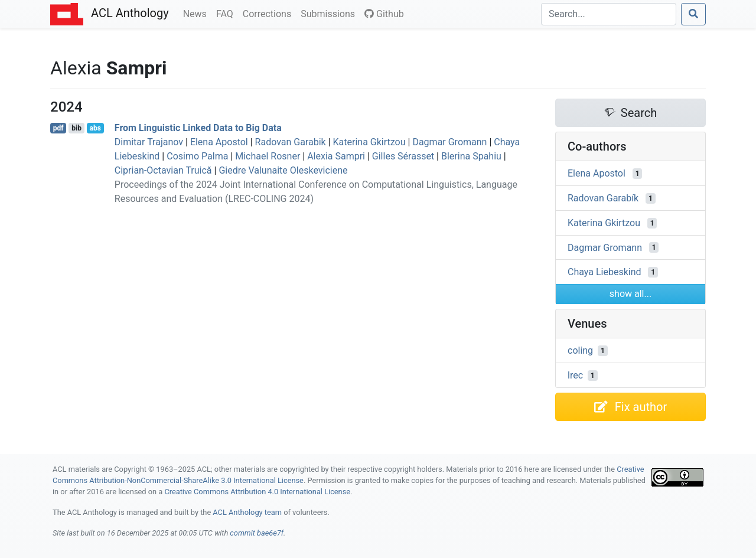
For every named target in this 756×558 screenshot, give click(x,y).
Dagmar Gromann (449, 142)
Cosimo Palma (197, 156)
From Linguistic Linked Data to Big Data (198, 128)
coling (580, 350)
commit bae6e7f (257, 533)
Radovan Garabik (291, 142)
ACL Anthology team (247, 512)
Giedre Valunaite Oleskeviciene (283, 170)
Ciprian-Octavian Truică (163, 170)
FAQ (227, 13)
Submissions (330, 13)
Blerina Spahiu (471, 156)
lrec (575, 375)
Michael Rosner (268, 156)
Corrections (269, 13)
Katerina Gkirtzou (369, 142)
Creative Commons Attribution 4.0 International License (257, 492)
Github (384, 14)
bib (76, 128)
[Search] (609, 14)
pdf (58, 128)
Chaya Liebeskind (605, 272)
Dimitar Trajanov (149, 142)
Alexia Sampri (336, 156)
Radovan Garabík (603, 198)
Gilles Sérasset (403, 156)
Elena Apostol (219, 142)
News (197, 13)
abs (95, 128)
